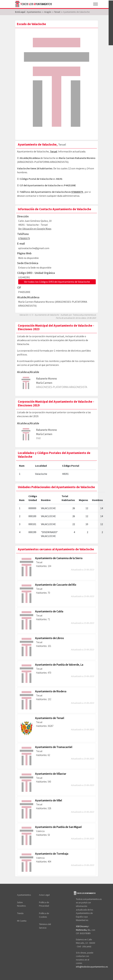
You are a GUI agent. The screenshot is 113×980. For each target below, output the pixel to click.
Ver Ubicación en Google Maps (35, 229)
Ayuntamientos (24, 895)
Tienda (20, 913)
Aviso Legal (44, 895)
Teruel (53, 151)
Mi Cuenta (22, 921)
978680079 (77, 192)
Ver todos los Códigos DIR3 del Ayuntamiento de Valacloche (57, 282)
